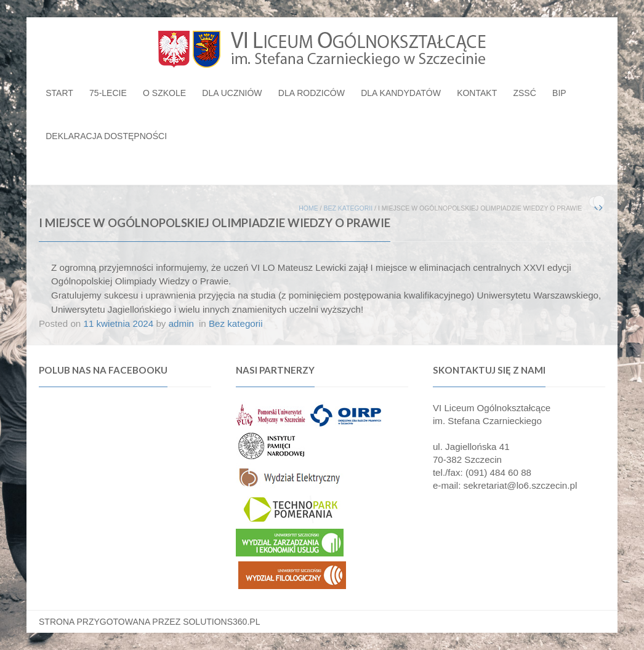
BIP (559, 93)
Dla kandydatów (401, 93)
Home (308, 208)
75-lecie (108, 93)
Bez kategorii (348, 208)
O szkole (164, 93)
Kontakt (477, 93)
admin (181, 323)
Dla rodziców (312, 93)
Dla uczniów (232, 93)
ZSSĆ (524, 93)
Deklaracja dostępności (106, 136)
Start (59, 93)
